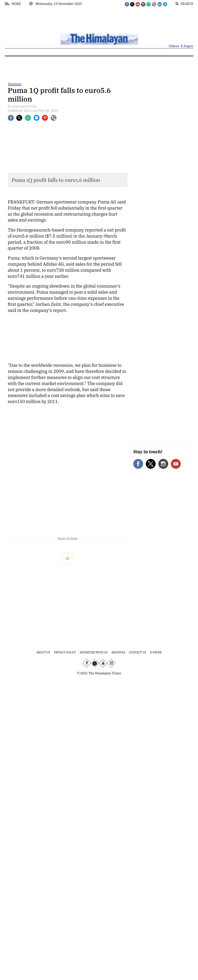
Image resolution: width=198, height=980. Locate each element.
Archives (118, 652)
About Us (43, 652)
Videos (174, 46)
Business (15, 84)
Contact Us (138, 652)
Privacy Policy (65, 652)
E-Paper (187, 46)
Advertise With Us (94, 652)
